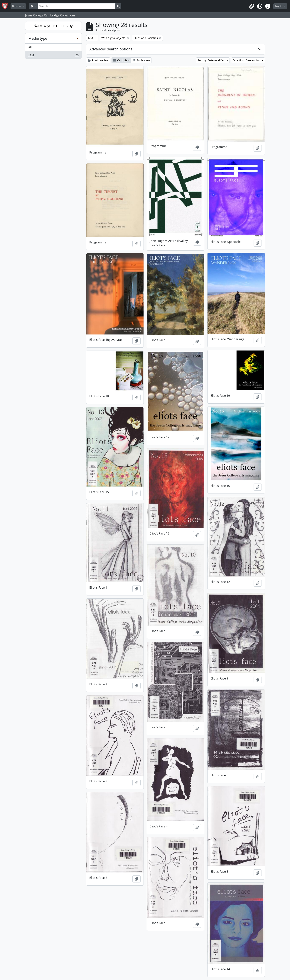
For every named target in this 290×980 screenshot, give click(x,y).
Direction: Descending (247, 60)
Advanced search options (111, 49)
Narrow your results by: (54, 26)
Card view (121, 60)
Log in (279, 6)
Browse (17, 6)
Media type (38, 38)
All (30, 47)
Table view (141, 60)
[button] (252, 6)
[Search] (77, 6)
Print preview (98, 60)
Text (53, 56)
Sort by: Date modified (212, 60)
